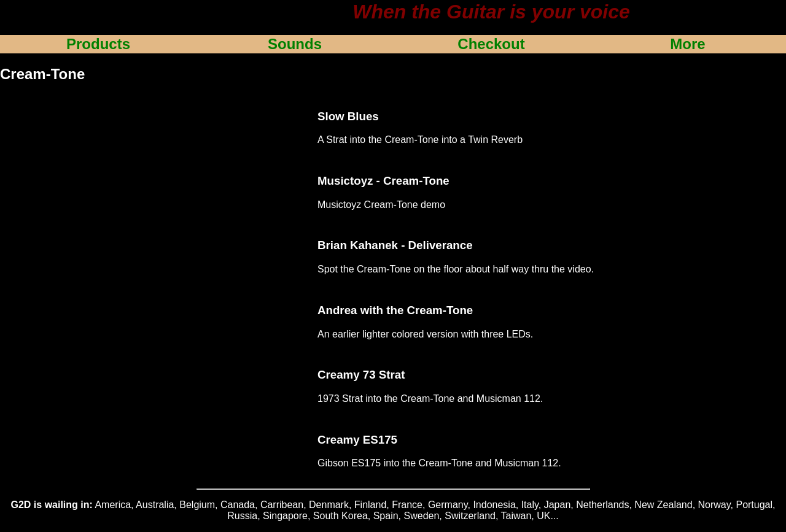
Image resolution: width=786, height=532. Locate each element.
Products (98, 44)
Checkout (491, 44)
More (687, 44)
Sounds (295, 44)
